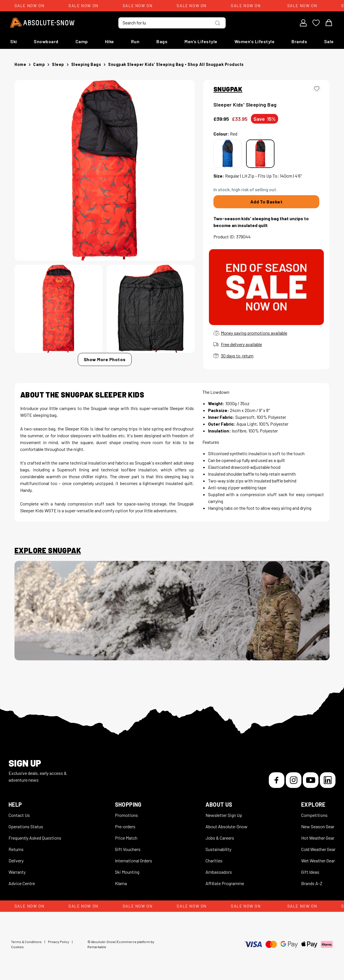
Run (135, 41)
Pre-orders (125, 826)
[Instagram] (294, 780)
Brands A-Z (312, 883)
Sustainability (218, 849)
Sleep (58, 64)
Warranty (17, 872)
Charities (214, 861)
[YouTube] (311, 780)
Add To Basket (267, 202)
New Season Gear (318, 826)
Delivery (16, 861)
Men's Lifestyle (201, 41)
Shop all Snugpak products (216, 64)
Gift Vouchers (128, 849)
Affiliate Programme (225, 883)
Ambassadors (219, 872)
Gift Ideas (310, 872)
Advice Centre (22, 883)
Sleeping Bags (86, 64)
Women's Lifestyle (255, 41)
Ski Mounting (127, 872)
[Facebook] (277, 780)
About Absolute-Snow (226, 826)
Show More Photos (105, 359)
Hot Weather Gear (318, 838)
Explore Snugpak (48, 550)
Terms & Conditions (26, 942)
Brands (299, 41)
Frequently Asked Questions (35, 838)
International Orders (134, 861)
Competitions (314, 815)
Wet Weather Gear (318, 861)
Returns (16, 849)
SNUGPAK (228, 89)
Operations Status (26, 826)
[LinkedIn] (328, 780)
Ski (14, 41)
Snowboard (46, 41)
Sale (329, 41)
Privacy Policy (59, 942)
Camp (82, 41)
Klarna (121, 883)
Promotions (126, 815)
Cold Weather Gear (318, 849)
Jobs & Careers (220, 838)
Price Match (126, 838)
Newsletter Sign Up (224, 815)
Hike (110, 41)
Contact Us (19, 815)
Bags (162, 41)
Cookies (17, 947)
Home (20, 64)
